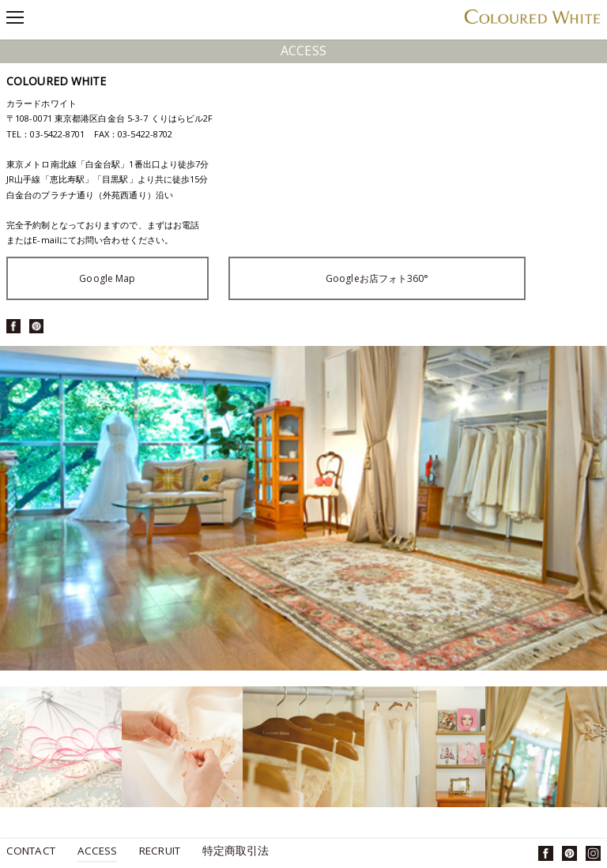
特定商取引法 (236, 852)
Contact (31, 852)
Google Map (107, 278)
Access (98, 852)
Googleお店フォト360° (377, 278)
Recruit (160, 852)
